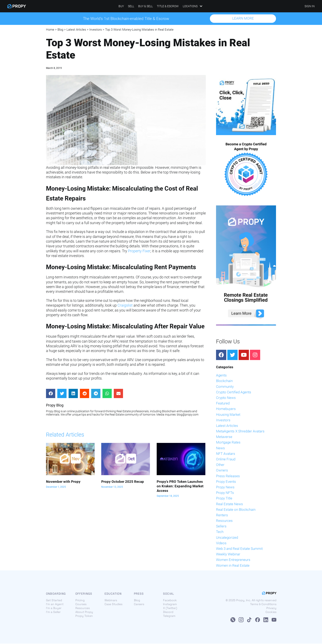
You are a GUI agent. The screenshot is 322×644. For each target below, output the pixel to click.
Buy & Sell (145, 6)
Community (225, 387)
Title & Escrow (168, 6)
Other (220, 465)
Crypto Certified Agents (234, 392)
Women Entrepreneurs (233, 560)
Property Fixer (139, 251)
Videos (221, 543)
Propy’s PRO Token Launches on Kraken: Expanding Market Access (180, 486)
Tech (220, 532)
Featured (223, 404)
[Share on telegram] (96, 394)
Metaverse (224, 437)
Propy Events (226, 482)
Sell (131, 6)
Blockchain (224, 381)
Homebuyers (226, 409)
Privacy (271, 608)
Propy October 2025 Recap (123, 482)
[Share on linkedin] (73, 394)
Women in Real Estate (233, 566)
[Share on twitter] (62, 394)
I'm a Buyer (54, 608)
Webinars (111, 601)
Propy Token (84, 616)
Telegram (169, 616)
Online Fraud (226, 459)
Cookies (271, 612)
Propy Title (224, 499)
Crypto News (226, 398)
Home (50, 30)
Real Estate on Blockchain (236, 510)
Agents (221, 376)
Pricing (80, 601)
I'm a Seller (53, 612)
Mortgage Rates (228, 443)
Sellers (221, 527)
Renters (222, 515)
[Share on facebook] (51, 394)
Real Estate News (229, 504)
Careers (139, 605)
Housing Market (228, 415)
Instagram (170, 605)
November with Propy (63, 482)
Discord (168, 612)
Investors (96, 30)
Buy (121, 6)
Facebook (170, 601)
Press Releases (228, 476)
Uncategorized (227, 538)
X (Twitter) (170, 608)
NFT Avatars (226, 454)
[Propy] (17, 6)
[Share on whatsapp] (107, 394)
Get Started (54, 601)
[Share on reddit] (85, 394)
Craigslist (125, 306)
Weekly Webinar (228, 555)
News (220, 448)
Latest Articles (76, 30)
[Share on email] (118, 394)
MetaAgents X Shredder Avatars (240, 431)
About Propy (84, 612)
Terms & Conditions (263, 605)
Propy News (225, 487)
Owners (222, 471)
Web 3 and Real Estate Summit (239, 549)
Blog (60, 30)
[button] (243, 19)
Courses (81, 605)
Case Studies (113, 605)
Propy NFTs (225, 493)
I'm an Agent (55, 605)
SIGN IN (310, 6)
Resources (224, 521)
